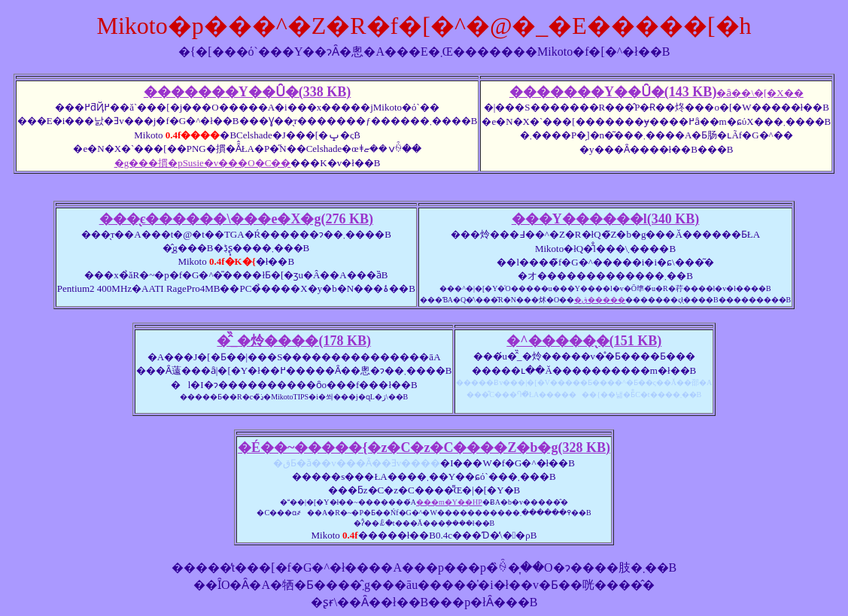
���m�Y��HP (449, 502)
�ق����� (600, 300)
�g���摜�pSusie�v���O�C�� (203, 163)
